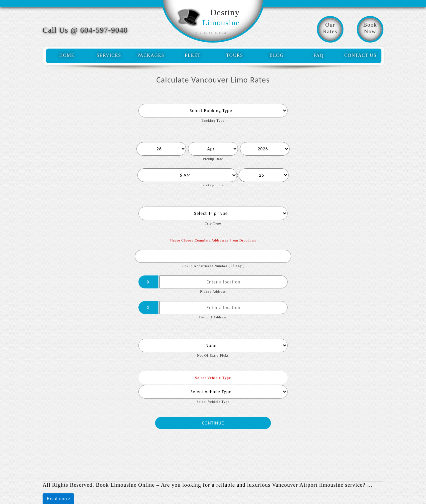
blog (277, 55)
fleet (193, 55)
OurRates (330, 28)
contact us (361, 55)
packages (151, 55)
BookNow (370, 28)
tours (235, 55)
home (67, 55)
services (109, 55)
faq (319, 55)
